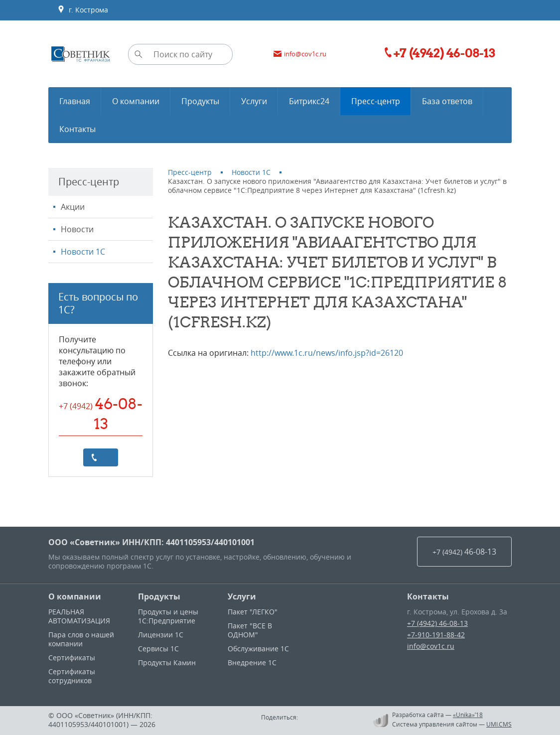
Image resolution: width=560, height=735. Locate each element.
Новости (77, 229)
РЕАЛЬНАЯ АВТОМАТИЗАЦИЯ (79, 616)
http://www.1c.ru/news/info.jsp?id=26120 (327, 353)
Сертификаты (72, 658)
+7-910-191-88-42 (436, 635)
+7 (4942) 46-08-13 (437, 623)
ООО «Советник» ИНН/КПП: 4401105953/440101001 (151, 542)
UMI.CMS (499, 724)
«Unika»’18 (468, 715)
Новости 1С (83, 252)
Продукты (159, 596)
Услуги (242, 596)
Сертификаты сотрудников (72, 676)
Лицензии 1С (161, 635)
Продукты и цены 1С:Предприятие (168, 616)
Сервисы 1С (158, 649)
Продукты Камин (167, 662)
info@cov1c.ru (431, 646)
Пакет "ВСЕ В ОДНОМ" (250, 630)
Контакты (428, 596)
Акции (73, 207)
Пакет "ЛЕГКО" (253, 612)
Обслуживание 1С (258, 649)
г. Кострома (83, 10)
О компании (75, 596)
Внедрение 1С (252, 662)
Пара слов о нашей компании (81, 639)
